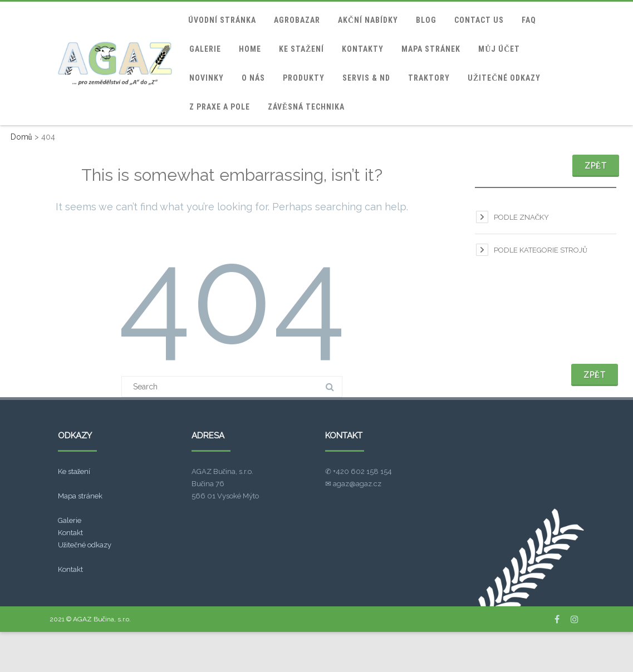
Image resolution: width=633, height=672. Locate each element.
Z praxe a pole (220, 107)
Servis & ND (366, 78)
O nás (253, 78)
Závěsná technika (306, 107)
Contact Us (479, 20)
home (250, 49)
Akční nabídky (368, 20)
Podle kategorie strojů (541, 250)
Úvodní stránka (222, 20)
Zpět (596, 166)
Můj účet (499, 49)
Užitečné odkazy (504, 78)
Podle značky (522, 217)
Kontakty (363, 49)
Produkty (304, 78)
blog (426, 20)
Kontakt (70, 533)
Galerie (205, 49)
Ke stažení (301, 49)
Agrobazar (297, 20)
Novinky (207, 78)
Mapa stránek (431, 49)
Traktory (429, 78)
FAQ (529, 20)
